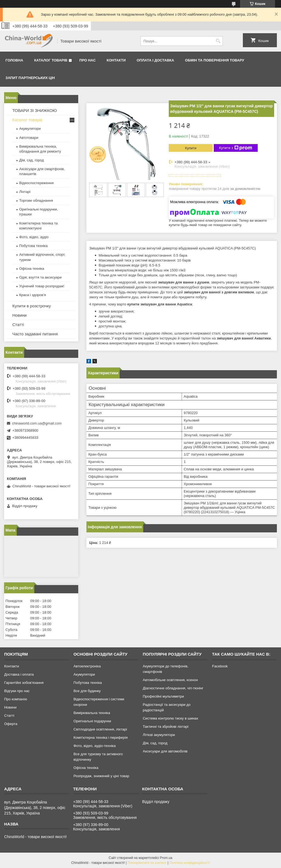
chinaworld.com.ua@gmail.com (37, 423)
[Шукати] (218, 41)
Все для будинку (87, 691)
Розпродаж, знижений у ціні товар (101, 776)
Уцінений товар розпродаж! (42, 286)
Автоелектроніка (87, 666)
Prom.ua (166, 858)
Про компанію (16, 699)
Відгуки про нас (17, 691)
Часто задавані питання (35, 334)
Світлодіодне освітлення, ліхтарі (100, 729)
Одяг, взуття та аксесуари (40, 277)
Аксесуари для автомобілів (165, 751)
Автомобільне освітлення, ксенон (170, 680)
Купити (191, 148)
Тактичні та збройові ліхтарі (165, 727)
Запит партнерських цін (30, 78)
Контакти (116, 60)
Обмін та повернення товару (214, 60)
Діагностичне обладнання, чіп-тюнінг (173, 688)
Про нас (87, 60)
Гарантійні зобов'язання (24, 683)
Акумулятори (30, 129)
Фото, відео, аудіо (34, 237)
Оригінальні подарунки (92, 721)
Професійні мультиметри (163, 696)
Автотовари (29, 138)
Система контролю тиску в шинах (170, 718)
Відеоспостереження (36, 183)
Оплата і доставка (155, 60)
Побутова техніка (33, 246)
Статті (18, 325)
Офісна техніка (32, 269)
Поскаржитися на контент (147, 863)
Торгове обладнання (36, 200)
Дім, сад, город (32, 160)
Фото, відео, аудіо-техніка (95, 746)
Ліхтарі (25, 192)
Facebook (220, 666)
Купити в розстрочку (32, 306)
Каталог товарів (51, 60)
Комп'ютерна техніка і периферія (101, 738)
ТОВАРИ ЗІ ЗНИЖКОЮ (35, 110)
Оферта (11, 724)
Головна (14, 60)
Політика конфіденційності (190, 863)
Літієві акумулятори (159, 735)
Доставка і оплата (19, 674)
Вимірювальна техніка (92, 713)
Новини (19, 315)
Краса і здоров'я (33, 295)
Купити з (236, 148)
